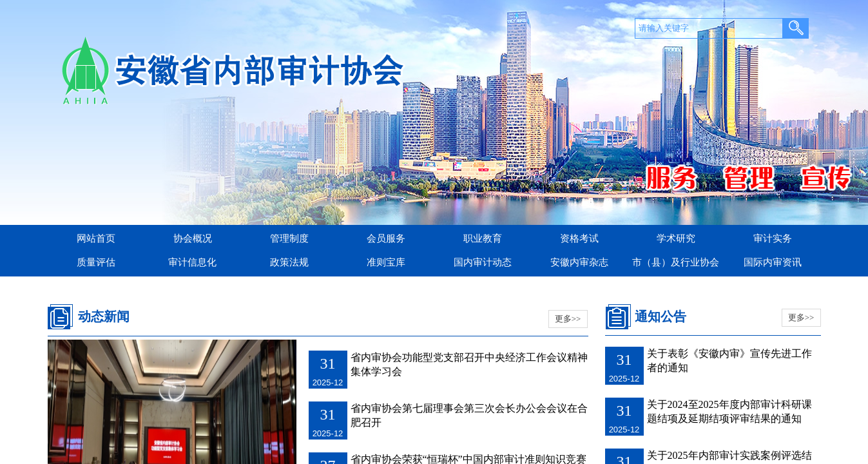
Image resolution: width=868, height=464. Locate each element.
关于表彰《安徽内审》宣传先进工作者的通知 (729, 361)
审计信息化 (192, 262)
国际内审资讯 (773, 262)
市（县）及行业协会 (676, 262)
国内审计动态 (483, 262)
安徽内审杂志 (579, 262)
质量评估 (96, 262)
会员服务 (386, 238)
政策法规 (289, 262)
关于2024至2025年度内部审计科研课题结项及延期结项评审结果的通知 (729, 411)
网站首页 (96, 238)
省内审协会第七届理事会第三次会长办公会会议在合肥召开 (469, 415)
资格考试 (579, 238)
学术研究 (676, 238)
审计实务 (773, 238)
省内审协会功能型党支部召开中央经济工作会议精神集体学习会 (469, 364)
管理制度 (289, 238)
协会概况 (193, 238)
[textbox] (709, 28)
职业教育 (483, 238)
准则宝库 (386, 262)
